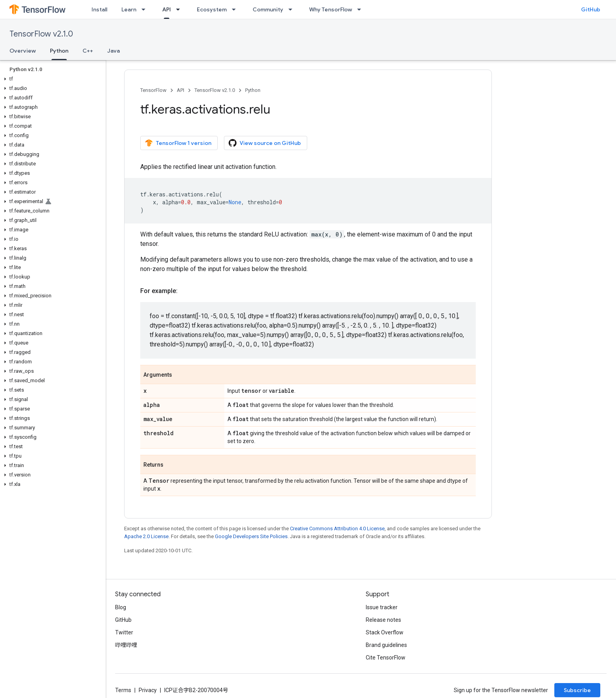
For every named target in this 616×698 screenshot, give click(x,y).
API (181, 90)
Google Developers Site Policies (251, 536)
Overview (23, 51)
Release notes (383, 620)
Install (99, 9)
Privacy (148, 690)
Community (268, 9)
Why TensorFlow (331, 9)
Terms (123, 690)
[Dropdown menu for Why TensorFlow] (361, 9)
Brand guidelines (386, 645)
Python (253, 90)
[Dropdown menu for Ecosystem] (236, 9)
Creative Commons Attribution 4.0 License (337, 529)
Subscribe (577, 690)
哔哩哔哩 (126, 645)
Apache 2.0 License (146, 536)
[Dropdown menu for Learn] (146, 9)
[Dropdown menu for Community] (293, 9)
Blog (121, 607)
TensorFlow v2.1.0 (41, 34)
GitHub (591, 9)
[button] (51, 79)
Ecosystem (212, 9)
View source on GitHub (265, 143)
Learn (129, 9)
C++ (88, 51)
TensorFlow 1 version (178, 143)
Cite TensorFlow (386, 658)
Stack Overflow (385, 632)
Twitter (124, 632)
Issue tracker (382, 607)
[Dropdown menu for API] (180, 9)
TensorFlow (153, 90)
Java (114, 51)
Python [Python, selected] (59, 51)
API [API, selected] (167, 9)
